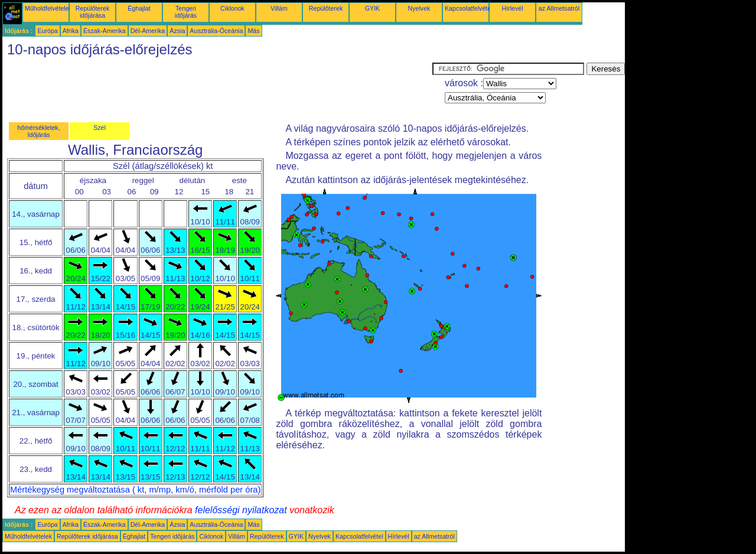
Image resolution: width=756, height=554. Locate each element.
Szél (100, 128)
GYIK (372, 8)
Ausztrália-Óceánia (216, 31)
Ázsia (177, 31)
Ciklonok (232, 8)
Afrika (71, 31)
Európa (47, 31)
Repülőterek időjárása (92, 12)
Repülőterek (326, 8)
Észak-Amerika (105, 31)
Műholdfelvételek (48, 8)
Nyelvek (419, 8)
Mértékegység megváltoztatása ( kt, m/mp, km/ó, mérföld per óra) (135, 490)
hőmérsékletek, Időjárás (38, 131)
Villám (279, 8)
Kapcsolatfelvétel (469, 8)
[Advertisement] (217, 89)
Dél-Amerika (148, 31)
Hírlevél (512, 8)
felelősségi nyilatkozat (241, 510)
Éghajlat (139, 8)
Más (253, 31)
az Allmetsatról (559, 8)
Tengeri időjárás (186, 12)
